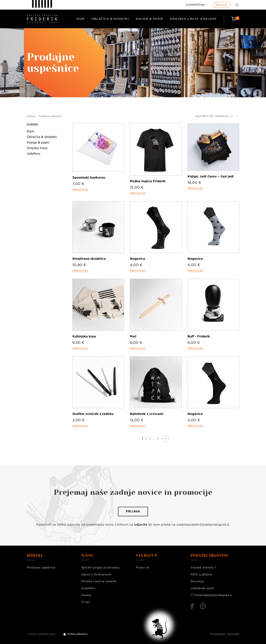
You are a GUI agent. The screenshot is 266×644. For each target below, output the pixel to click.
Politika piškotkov (77, 634)
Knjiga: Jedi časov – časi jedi (211, 176)
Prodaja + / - (227, 116)
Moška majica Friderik (148, 181)
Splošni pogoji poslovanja (101, 567)
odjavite (141, 525)
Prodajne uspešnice (41, 567)
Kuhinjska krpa (84, 336)
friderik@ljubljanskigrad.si (214, 595)
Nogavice (138, 259)
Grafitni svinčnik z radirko (93, 414)
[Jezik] (197, 5)
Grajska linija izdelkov (193, 19)
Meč (133, 336)
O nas (86, 602)
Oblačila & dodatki (110, 19)
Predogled (80, 190)
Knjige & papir (149, 19)
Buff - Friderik (199, 336)
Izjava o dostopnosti (97, 574)
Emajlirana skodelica (89, 259)
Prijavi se (143, 567)
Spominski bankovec (89, 178)
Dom (81, 19)
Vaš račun (147, 556)
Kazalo (86, 595)
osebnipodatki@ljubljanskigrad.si (203, 525)
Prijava (221, 5)
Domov (32, 125)
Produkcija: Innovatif (225, 634)
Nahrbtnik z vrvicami (147, 414)
